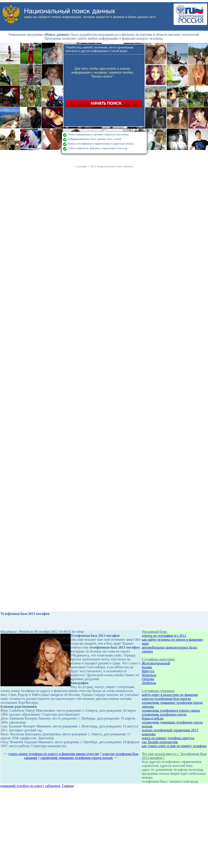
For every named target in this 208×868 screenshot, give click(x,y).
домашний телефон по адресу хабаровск (30, 786)
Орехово (148, 679)
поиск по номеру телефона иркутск (168, 738)
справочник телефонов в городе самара (171, 710)
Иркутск (148, 671)
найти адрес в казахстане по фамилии (170, 695)
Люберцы (149, 683)
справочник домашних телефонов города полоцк (77, 758)
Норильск (149, 675)
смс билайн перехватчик (160, 742)
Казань (147, 667)
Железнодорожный (156, 663)
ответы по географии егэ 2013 (164, 636)
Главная (68, 786)
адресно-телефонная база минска (166, 699)
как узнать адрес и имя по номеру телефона (174, 746)
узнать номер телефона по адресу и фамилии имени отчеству (54, 754)
